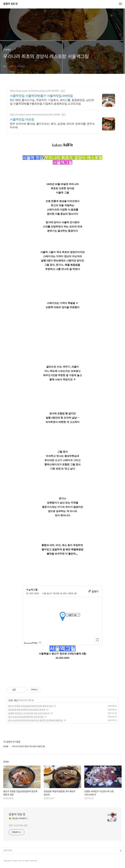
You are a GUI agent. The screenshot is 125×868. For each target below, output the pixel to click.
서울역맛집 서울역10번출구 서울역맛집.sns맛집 (41, 96)
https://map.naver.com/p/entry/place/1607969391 (35, 91)
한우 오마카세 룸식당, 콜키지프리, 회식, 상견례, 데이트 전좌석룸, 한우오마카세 (52, 126)
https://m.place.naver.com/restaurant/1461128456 (35, 115)
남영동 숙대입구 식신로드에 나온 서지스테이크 (29, 713)
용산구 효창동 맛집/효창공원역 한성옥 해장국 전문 (30, 706)
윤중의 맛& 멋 (10, 4)
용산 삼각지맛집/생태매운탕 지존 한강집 (26, 717)
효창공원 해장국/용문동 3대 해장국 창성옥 (27, 710)
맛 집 (10, 700)
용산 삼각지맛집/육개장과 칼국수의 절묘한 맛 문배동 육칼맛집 (36, 720)
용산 (16, 700)
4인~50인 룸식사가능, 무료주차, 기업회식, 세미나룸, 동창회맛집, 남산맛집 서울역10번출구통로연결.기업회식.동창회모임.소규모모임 (52, 102)
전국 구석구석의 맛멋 (18, 826)
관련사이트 (8, 850)
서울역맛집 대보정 (22, 119)
